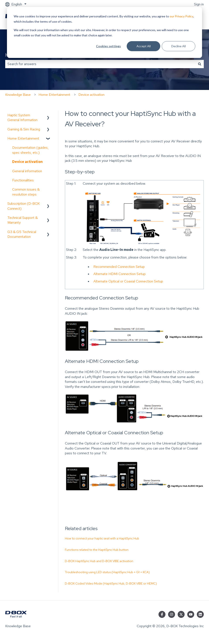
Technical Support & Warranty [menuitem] (23, 220)
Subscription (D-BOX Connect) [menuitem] (24, 206)
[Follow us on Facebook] (162, 614)
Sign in (199, 4)
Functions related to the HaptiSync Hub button (97, 550)
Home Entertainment (54, 95)
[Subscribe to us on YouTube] (191, 614)
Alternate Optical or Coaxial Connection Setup (128, 281)
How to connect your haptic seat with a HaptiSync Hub (102, 538)
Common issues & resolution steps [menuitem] (26, 192)
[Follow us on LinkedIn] (200, 614)
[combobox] (100, 64)
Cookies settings (108, 46)
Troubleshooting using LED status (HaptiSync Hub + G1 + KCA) (107, 572)
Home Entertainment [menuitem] (23, 138)
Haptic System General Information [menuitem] (22, 117)
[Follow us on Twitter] (181, 614)
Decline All (179, 46)
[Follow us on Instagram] (172, 614)
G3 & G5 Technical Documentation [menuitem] (22, 234)
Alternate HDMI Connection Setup (120, 274)
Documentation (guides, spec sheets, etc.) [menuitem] (30, 150)
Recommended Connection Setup (119, 267)
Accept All (144, 46)
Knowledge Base (18, 95)
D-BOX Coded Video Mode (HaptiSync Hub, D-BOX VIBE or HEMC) (111, 583)
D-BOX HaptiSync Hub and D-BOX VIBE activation (99, 561)
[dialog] (104, 32)
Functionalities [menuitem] (23, 180)
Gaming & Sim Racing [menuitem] (24, 129)
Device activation (91, 95)
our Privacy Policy (181, 16)
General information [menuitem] (27, 171)
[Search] (200, 64)
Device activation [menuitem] (27, 162)
